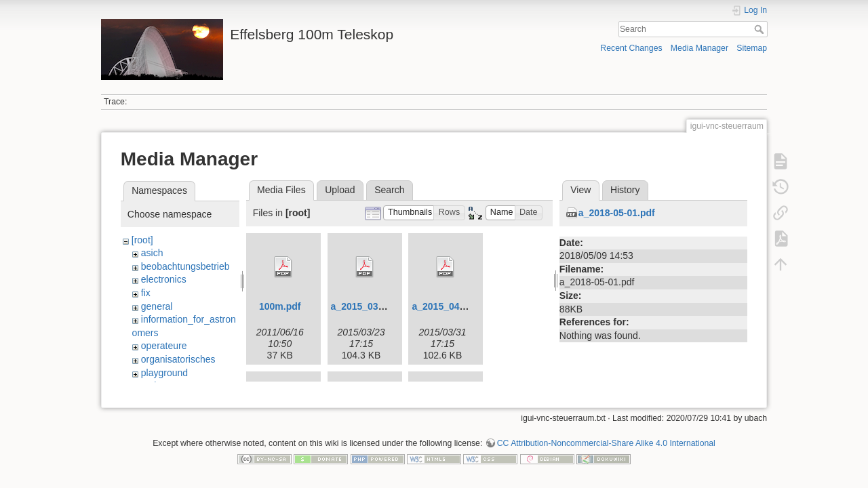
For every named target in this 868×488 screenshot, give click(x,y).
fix (146, 293)
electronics (164, 279)
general (157, 306)
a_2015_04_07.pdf (452, 306)
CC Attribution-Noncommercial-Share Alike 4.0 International (606, 438)
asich (152, 253)
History (625, 190)
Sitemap (752, 48)
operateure (164, 346)
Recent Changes (631, 48)
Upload (340, 190)
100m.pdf (280, 306)
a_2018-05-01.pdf (617, 213)
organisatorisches (178, 359)
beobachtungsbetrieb (185, 266)
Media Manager (699, 48)
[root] (142, 240)
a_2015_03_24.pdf (371, 306)
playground (164, 373)
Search (761, 29)
